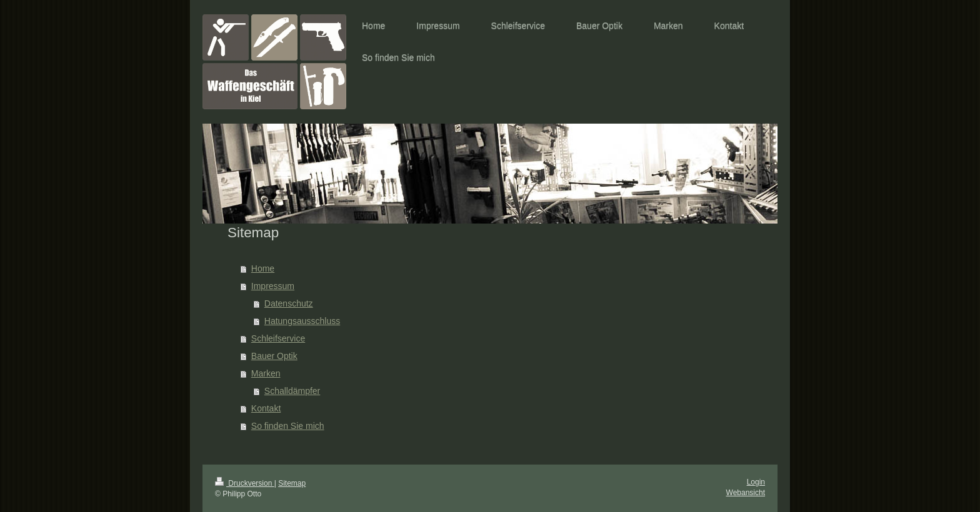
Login (756, 482)
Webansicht (746, 493)
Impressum (273, 286)
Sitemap (292, 483)
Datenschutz (289, 303)
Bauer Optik (274, 356)
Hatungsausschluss (302, 321)
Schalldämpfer (292, 391)
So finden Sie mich (288, 426)
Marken (266, 373)
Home (263, 268)
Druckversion (245, 483)
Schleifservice (278, 338)
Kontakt (266, 408)
